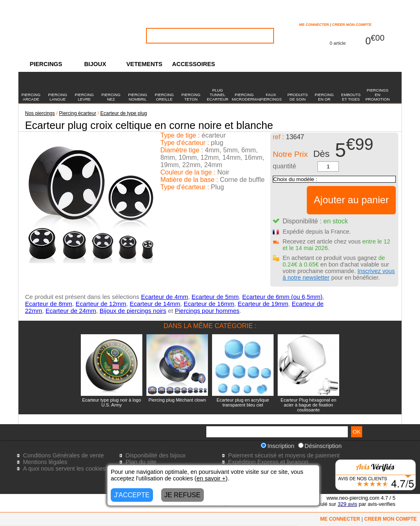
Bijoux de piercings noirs (133, 311)
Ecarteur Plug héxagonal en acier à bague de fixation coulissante (308, 405)
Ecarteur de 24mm (71, 311)
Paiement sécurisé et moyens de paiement (284, 455)
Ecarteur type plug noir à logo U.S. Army (112, 402)
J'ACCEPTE (132, 495)
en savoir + (211, 478)
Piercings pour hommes (207, 311)
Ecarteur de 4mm (165, 297)
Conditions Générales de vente (64, 455)
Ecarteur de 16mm (209, 304)
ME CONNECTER (314, 25)
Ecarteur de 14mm (155, 304)
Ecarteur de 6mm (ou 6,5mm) (282, 297)
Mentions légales (45, 462)
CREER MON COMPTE (352, 25)
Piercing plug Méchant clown (177, 400)
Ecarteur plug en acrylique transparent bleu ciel (243, 402)
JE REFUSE (183, 495)
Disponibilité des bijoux (155, 455)
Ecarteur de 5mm (215, 297)
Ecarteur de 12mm (101, 304)
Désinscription (320, 446)
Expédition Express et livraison (268, 462)
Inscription (278, 446)
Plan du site (141, 462)
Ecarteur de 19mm (263, 304)
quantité (284, 166)
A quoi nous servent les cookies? (66, 469)
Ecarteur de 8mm (49, 304)
